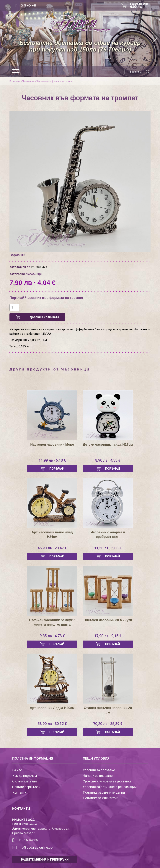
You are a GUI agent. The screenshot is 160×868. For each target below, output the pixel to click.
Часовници (28, 81)
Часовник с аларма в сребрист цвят (108, 535)
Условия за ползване (99, 770)
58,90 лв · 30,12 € (52, 724)
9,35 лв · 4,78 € (52, 636)
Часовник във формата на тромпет (55, 81)
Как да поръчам (25, 776)
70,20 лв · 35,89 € (108, 724)
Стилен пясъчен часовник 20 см (108, 710)
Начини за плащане (98, 776)
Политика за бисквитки (101, 798)
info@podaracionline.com (37, 847)
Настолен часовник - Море (52, 445)
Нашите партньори (26, 787)
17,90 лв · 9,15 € (108, 636)
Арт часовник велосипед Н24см (52, 535)
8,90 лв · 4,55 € (108, 460)
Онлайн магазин (25, 781)
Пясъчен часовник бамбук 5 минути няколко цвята (52, 622)
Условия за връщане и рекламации (110, 787)
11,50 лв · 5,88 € (108, 548)
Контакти (19, 792)
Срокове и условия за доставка (107, 781)
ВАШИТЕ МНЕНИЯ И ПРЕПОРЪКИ (45, 860)
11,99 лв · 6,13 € (52, 460)
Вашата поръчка (140, 6)
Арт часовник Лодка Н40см (52, 708)
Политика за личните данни (104, 792)
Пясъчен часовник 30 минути (108, 620)
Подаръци (15, 81)
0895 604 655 (29, 6)
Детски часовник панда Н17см (108, 445)
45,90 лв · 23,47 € (52, 548)
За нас (17, 770)
